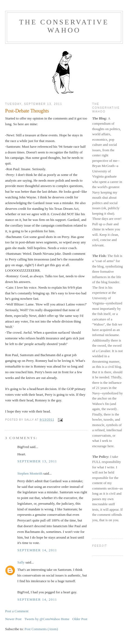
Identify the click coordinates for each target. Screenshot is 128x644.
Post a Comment (17, 611)
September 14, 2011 (37, 550)
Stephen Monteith (30, 473)
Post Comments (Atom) (41, 629)
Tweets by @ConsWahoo (42, 619)
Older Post (80, 619)
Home (65, 619)
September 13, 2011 (37, 461)
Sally (21, 562)
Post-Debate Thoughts (27, 111)
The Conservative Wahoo (64, 26)
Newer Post (13, 619)
